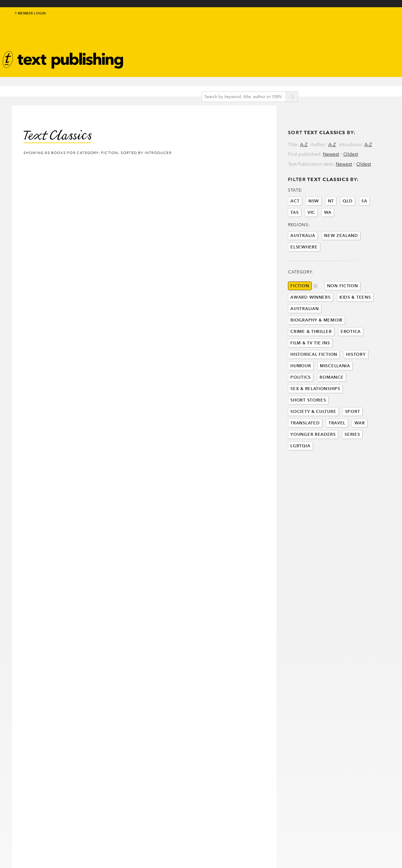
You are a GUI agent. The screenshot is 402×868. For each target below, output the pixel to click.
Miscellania (335, 391)
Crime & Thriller (311, 357)
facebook (366, 22)
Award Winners (310, 322)
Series (352, 459)
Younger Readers (313, 459)
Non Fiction (343, 311)
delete (315, 311)
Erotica (351, 357)
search (298, 87)
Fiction (300, 311)
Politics (301, 402)
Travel (337, 448)
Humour (301, 391)
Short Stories (308, 425)
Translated (305, 448)
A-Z (304, 133)
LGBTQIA (300, 471)
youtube (386, 22)
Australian (305, 334)
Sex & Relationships (315, 414)
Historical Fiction (314, 379)
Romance (331, 402)
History (356, 379)
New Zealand (341, 261)
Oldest (351, 142)
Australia (303, 261)
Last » (89, 733)
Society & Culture (313, 437)
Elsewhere (304, 272)
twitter (359, 22)
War (360, 448)
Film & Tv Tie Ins (310, 368)
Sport (353, 437)
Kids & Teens (355, 322)
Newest (331, 142)
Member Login (30, 18)
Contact (33, 852)
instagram (379, 22)
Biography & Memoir (317, 345)
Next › (68, 733)
